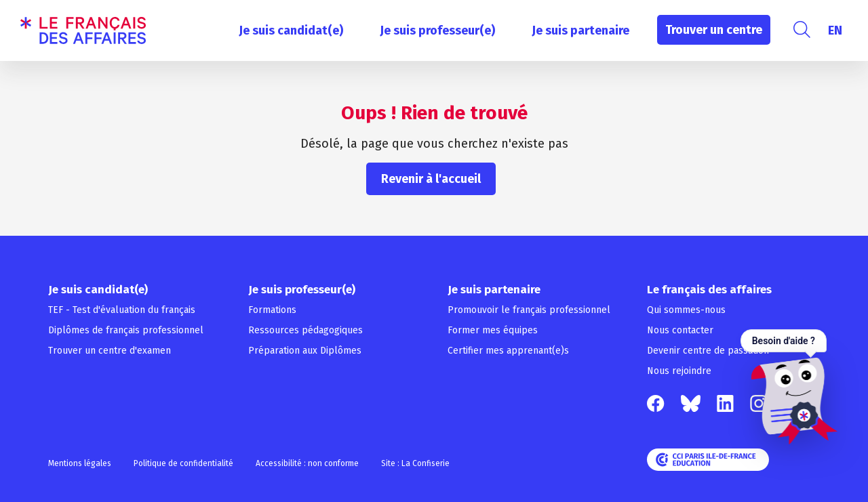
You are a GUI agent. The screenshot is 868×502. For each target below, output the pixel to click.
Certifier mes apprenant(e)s (508, 351)
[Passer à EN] (835, 30)
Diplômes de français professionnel (126, 330)
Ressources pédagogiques (305, 330)
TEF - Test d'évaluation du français (122, 310)
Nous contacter (680, 330)
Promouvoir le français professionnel (529, 310)
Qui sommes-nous (686, 310)
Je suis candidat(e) (291, 30)
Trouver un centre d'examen (110, 351)
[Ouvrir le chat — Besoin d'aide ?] (789, 387)
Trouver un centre (714, 30)
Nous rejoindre (679, 371)
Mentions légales (80, 463)
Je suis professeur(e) (437, 30)
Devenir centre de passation (708, 351)
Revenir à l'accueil (431, 179)
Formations (272, 310)
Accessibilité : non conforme (307, 463)
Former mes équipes (493, 330)
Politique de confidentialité (183, 463)
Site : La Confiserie (415, 463)
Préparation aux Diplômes (305, 351)
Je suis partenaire (580, 30)
